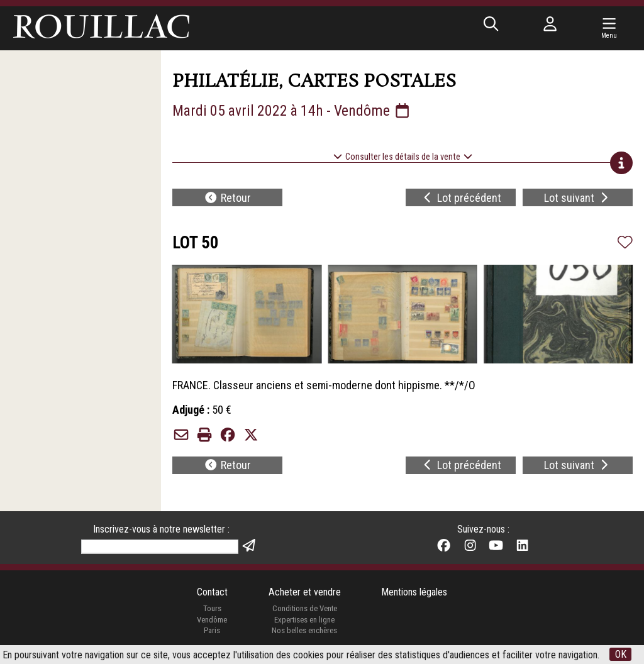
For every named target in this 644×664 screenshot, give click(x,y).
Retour (227, 198)
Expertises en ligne (304, 620)
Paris (212, 630)
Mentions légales (414, 592)
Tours (212, 608)
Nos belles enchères (304, 630)
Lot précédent (461, 198)
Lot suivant (578, 198)
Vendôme (212, 620)
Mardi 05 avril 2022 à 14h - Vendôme (292, 111)
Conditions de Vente (305, 608)
